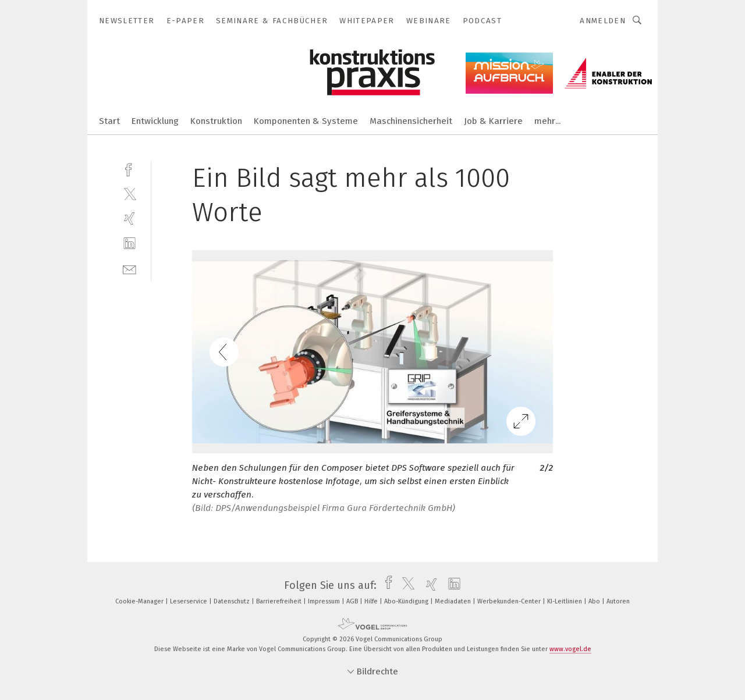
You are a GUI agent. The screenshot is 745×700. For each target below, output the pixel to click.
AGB (353, 601)
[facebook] (130, 168)
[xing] (130, 218)
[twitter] (130, 193)
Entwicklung (155, 121)
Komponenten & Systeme (306, 121)
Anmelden (603, 21)
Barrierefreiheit (280, 601)
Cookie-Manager (140, 601)
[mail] (130, 269)
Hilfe (372, 601)
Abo (595, 601)
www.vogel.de (570, 649)
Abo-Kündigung (407, 601)
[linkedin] (130, 244)
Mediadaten (454, 601)
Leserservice (189, 601)
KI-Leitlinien (565, 601)
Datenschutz (233, 601)
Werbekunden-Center (510, 601)
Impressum (325, 601)
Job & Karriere (493, 121)
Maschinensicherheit (411, 121)
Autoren (618, 601)
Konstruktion (216, 121)
